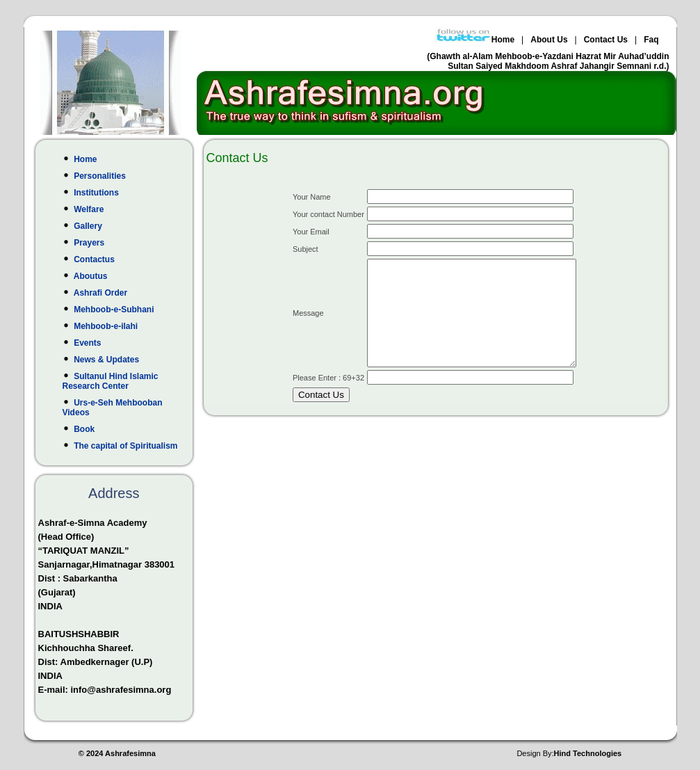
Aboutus (122, 276)
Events (122, 343)
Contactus (122, 259)
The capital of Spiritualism (122, 446)
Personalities (122, 176)
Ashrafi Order (122, 293)
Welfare (122, 209)
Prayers (122, 243)
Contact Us (606, 40)
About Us (549, 40)
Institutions (122, 193)
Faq (651, 40)
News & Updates (122, 360)
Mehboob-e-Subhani (122, 310)
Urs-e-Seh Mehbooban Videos (122, 408)
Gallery (122, 226)
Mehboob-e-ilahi (122, 326)
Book (122, 429)
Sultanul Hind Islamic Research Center (122, 381)
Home (503, 40)
